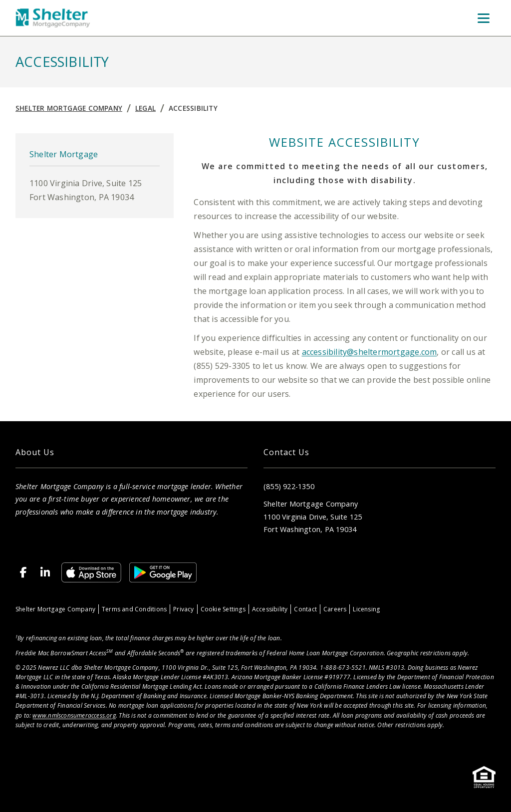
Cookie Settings (223, 609)
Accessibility (193, 108)
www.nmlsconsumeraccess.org (74, 715)
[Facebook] (23, 572)
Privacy (183, 609)
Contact (305, 609)
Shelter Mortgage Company (69, 108)
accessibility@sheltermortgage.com (370, 352)
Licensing (366, 609)
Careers (335, 609)
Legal (145, 108)
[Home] (53, 18)
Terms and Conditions (134, 609)
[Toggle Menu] (484, 18)
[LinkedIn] (45, 572)
